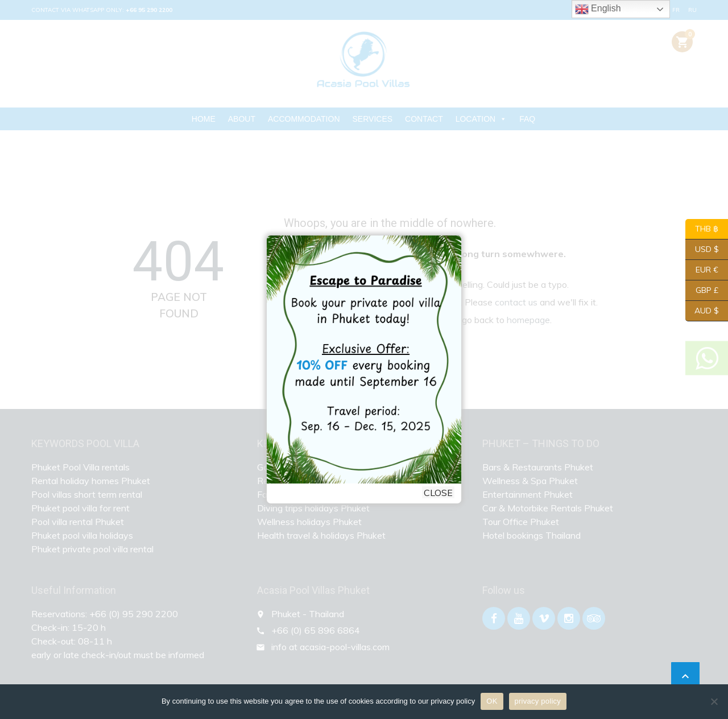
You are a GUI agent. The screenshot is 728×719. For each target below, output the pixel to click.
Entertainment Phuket (528, 494)
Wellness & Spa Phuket (530, 481)
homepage (528, 320)
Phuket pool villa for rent (80, 508)
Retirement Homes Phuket (311, 481)
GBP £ (702, 291)
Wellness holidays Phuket (309, 522)
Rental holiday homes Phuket (91, 481)
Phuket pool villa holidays (82, 535)
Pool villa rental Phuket (78, 522)
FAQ (527, 119)
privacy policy (538, 701)
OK (492, 701)
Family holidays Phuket (304, 494)
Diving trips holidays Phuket (313, 508)
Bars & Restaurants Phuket (538, 467)
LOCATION (481, 119)
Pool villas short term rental (87, 494)
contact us (516, 302)
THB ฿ (702, 229)
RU (692, 10)
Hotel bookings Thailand (531, 535)
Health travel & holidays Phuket (321, 535)
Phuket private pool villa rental (92, 549)
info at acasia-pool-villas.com (330, 647)
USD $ (702, 250)
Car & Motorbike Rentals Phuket (548, 508)
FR (676, 10)
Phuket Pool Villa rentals (80, 467)
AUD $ (702, 311)
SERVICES (373, 119)
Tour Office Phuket (521, 522)
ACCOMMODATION (304, 119)
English (598, 9)
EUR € (702, 270)
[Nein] (714, 701)
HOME (204, 119)
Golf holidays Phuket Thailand (318, 467)
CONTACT (424, 119)
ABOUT (242, 119)
